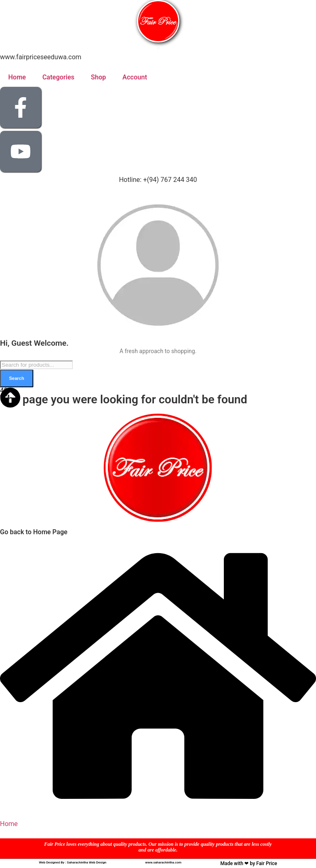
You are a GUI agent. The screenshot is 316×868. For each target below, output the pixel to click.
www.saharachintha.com (163, 862)
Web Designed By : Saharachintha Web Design (72, 862)
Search (17, 378)
